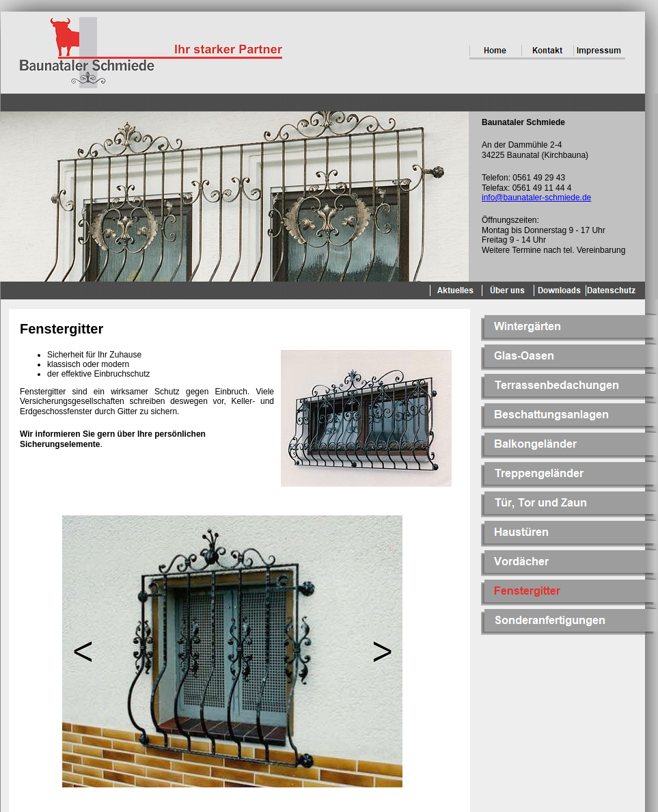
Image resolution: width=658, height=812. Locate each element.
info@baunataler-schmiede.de (536, 198)
